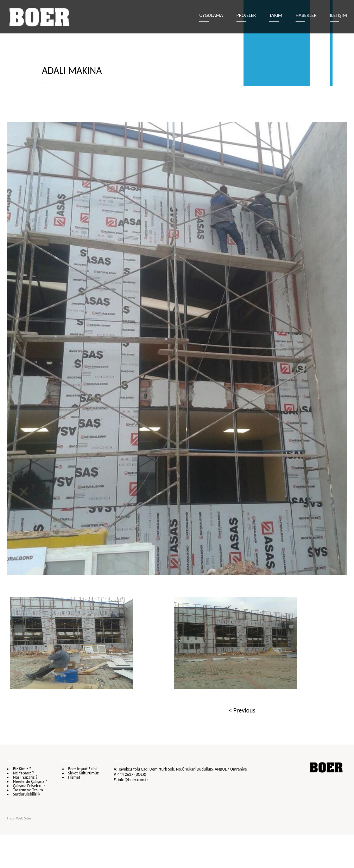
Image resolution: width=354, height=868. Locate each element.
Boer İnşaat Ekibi (83, 769)
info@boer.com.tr (133, 780)
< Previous (242, 710)
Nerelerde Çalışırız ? (30, 781)
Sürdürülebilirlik (27, 794)
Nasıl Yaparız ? (25, 777)
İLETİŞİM (338, 15)
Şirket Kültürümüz (84, 773)
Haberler (306, 15)
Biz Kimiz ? (22, 769)
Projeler (246, 15)
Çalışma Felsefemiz (29, 786)
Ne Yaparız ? (23, 773)
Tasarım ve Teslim (28, 790)
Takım (276, 15)
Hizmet (74, 777)
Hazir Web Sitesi (20, 818)
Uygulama (211, 15)
